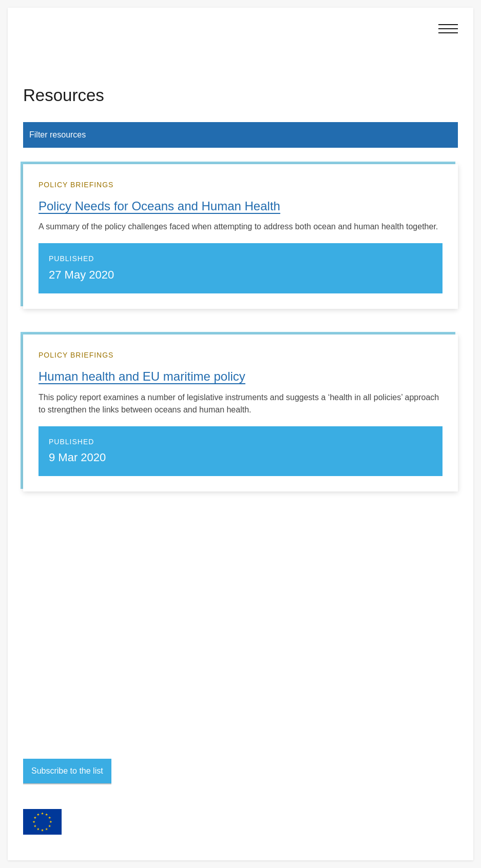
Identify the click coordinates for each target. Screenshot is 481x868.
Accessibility (41, 700)
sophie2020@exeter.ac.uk (81, 631)
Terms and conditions (55, 688)
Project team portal (51, 711)
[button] (447, 29)
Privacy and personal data (62, 676)
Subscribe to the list (67, 771)
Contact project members (69, 645)
